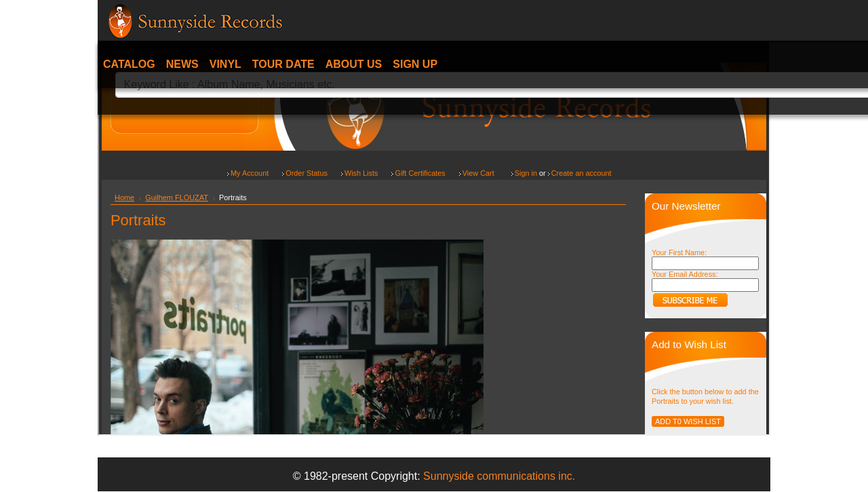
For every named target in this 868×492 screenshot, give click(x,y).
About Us (354, 64)
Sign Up (415, 64)
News (182, 64)
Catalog (129, 64)
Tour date (283, 64)
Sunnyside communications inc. (499, 476)
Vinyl (225, 64)
